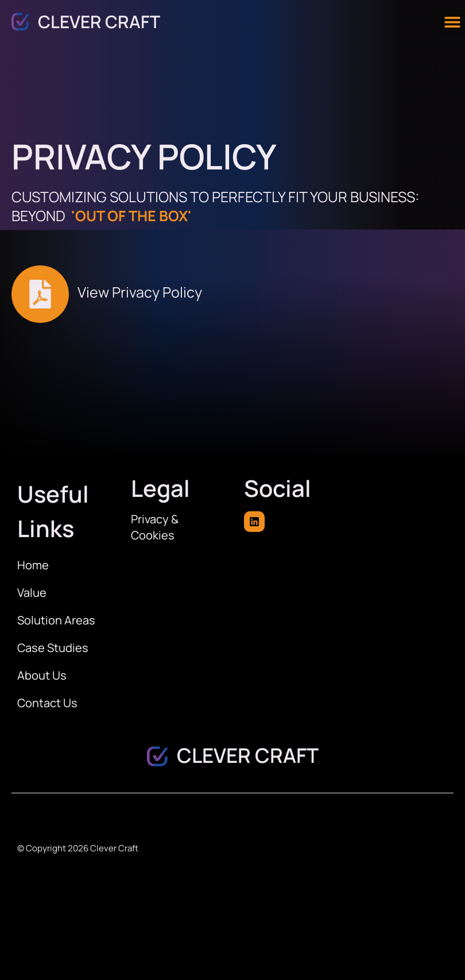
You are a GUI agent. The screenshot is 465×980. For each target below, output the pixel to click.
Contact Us (47, 703)
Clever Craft (99, 22)
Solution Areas (56, 620)
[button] (452, 22)
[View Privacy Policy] (40, 294)
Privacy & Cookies (155, 527)
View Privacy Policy (140, 292)
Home (33, 565)
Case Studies (53, 648)
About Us (42, 675)
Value (32, 593)
